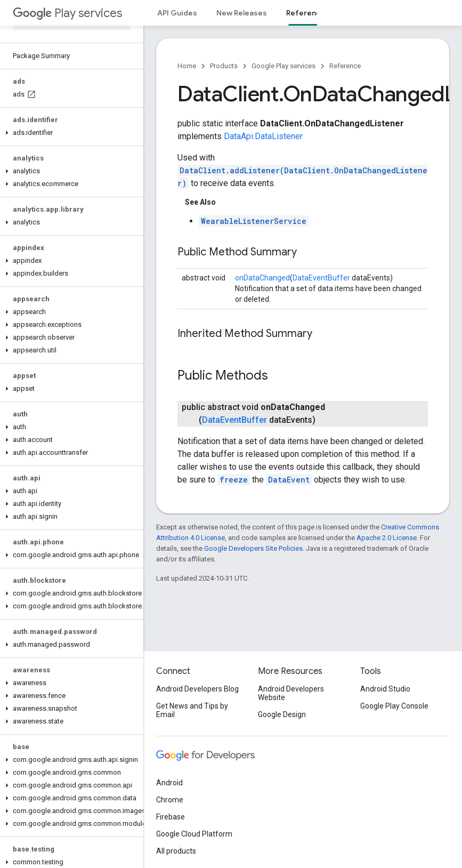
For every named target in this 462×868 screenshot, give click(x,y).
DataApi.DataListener (263, 136)
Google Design (282, 714)
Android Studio (385, 689)
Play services (67, 13)
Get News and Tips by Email (192, 710)
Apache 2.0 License (387, 538)
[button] (70, 133)
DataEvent (289, 480)
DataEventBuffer (321, 278)
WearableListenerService (254, 221)
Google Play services (283, 66)
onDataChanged (262, 278)
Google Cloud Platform (194, 834)
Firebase (171, 817)
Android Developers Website (291, 693)
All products (176, 851)
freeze (234, 480)
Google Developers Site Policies (253, 548)
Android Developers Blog (197, 689)
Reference (345, 66)
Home (187, 66)
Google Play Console (394, 706)
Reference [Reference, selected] (306, 13)
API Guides (177, 13)
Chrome (170, 800)
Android (169, 783)
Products (224, 66)
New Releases (242, 13)
